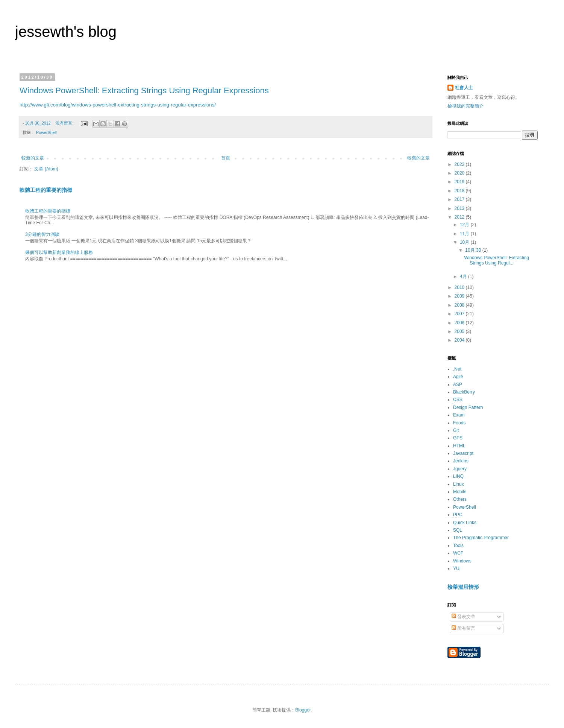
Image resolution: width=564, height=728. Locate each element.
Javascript (463, 453)
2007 (460, 314)
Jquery (460, 469)
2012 (460, 217)
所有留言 (463, 628)
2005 (460, 331)
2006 (460, 323)
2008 (460, 305)
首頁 (226, 158)
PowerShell (46, 132)
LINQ (458, 476)
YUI (457, 568)
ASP (458, 385)
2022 (460, 164)
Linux (459, 484)
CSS (458, 400)
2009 (460, 296)
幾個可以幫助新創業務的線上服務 (59, 252)
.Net (457, 369)
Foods (459, 423)
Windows (462, 561)
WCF (458, 553)
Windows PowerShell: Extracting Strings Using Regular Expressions (144, 90)
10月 (465, 242)
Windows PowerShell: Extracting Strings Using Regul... (497, 260)
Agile (458, 377)
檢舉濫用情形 (463, 587)
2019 (460, 182)
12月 (465, 225)
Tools (458, 546)
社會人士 (464, 88)
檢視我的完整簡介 (465, 106)
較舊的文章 (418, 158)
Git (456, 430)
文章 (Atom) (46, 169)
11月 (465, 234)
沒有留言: (65, 123)
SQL (458, 530)
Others (460, 499)
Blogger (303, 710)
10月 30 (474, 250)
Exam (459, 415)
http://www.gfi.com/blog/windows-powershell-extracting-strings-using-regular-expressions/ (118, 105)
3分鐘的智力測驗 (42, 234)
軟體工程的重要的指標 (46, 190)
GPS (458, 438)
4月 (464, 277)
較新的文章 (33, 158)
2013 (460, 208)
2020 (460, 173)
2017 (460, 199)
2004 (460, 340)
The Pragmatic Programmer (481, 538)
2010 (460, 287)
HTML (459, 446)
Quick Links (465, 523)
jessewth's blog (66, 32)
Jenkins (461, 461)
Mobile (460, 492)
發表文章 (463, 617)
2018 (460, 191)
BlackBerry (464, 392)
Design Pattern (468, 407)
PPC (458, 515)
